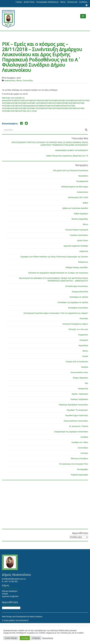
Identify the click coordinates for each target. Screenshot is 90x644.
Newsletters (83, 176)
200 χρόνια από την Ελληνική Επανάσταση (71, 170)
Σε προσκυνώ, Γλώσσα (79, 426)
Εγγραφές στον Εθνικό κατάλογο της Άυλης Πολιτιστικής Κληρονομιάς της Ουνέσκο (54, 257)
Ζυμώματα (84, 340)
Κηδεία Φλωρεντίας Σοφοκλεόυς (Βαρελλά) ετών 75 (67, 156)
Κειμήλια (85, 367)
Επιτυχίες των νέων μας (78, 329)
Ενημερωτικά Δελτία (80, 292)
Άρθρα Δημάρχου (81, 214)
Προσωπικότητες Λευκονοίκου (76, 421)
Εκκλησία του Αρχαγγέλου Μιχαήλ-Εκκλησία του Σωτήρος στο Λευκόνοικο (58, 273)
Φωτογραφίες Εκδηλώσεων (47, 2)
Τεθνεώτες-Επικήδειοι (79, 459)
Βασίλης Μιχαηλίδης (80, 219)
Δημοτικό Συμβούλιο (10, 596)
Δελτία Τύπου (29, 2)
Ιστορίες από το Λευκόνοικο (77, 362)
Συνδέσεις (83, 2)
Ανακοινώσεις (10, 81)
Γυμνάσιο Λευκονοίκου (79, 235)
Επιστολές (84, 319)
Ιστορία (85, 356)
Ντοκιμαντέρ (83, 389)
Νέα (86, 383)
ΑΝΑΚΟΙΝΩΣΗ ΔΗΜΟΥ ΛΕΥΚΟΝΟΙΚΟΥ (72, 150)
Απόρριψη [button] (36, 638)
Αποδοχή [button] (25, 638)
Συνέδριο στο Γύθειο (80, 442)
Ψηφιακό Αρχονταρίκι (79, 475)
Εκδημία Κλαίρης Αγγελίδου (77, 267)
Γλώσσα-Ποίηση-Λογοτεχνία (77, 230)
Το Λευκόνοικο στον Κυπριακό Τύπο (74, 464)
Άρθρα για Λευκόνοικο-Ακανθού (75, 208)
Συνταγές (84, 453)
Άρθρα (85, 203)
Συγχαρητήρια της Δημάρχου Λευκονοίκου (71, 432)
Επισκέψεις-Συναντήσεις (78, 308)
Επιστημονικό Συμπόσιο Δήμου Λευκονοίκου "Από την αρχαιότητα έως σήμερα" (56, 313)
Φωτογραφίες (83, 469)
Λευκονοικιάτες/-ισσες (79, 372)
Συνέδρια (84, 437)
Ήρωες (85, 351)
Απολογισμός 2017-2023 (78, 197)
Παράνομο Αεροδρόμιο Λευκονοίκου (73, 405)
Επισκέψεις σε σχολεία (79, 297)
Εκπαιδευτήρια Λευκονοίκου (77, 286)
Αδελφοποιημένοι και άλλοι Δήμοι (75, 187)
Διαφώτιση (84, 251)
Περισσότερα (48, 638)
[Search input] (44, 130)
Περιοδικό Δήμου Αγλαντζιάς (77, 415)
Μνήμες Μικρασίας (80, 378)
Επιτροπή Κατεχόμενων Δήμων (75, 324)
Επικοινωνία (72, 2)
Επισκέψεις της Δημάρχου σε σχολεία (73, 302)
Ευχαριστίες (83, 335)
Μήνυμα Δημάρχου (10, 591)
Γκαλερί (19, 2)
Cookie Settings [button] (11, 638)
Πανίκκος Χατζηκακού (79, 399)
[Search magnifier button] (86, 130)
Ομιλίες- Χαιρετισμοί (80, 394)
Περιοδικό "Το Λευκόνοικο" (77, 410)
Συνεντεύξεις (28, 81)
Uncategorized (82, 181)
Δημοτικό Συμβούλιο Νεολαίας (76, 246)
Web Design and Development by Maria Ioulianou (22, 617)
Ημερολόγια (83, 345)
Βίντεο (63, 2)
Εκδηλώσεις (83, 262)
